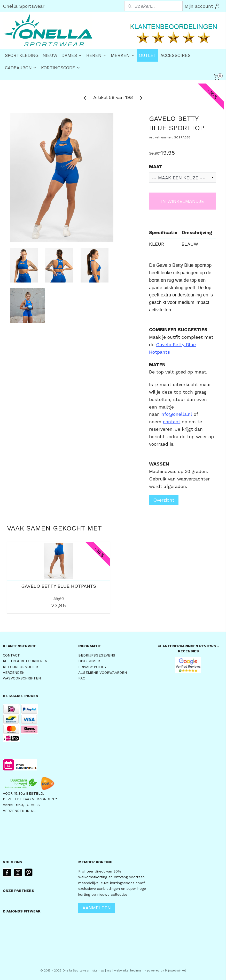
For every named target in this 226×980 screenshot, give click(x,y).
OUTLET (148, 55)
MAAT (156, 167)
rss (109, 971)
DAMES (72, 55)
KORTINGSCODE (61, 68)
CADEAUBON (21, 68)
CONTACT (11, 655)
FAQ (82, 678)
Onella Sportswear (24, 6)
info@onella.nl (176, 414)
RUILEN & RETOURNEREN (25, 661)
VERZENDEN (14, 672)
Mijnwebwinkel (175, 971)
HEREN (96, 55)
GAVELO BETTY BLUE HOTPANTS (59, 586)
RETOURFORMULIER (20, 667)
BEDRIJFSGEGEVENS (97, 655)
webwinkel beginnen (129, 971)
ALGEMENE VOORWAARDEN (103, 672)
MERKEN (123, 55)
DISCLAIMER (89, 661)
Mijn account (202, 6)
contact (172, 422)
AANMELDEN (97, 908)
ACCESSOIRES (176, 55)
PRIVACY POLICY (92, 667)
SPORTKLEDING (22, 55)
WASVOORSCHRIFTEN (22, 678)
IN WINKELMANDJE (183, 201)
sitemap (98, 971)
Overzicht (164, 500)
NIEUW (50, 55)
